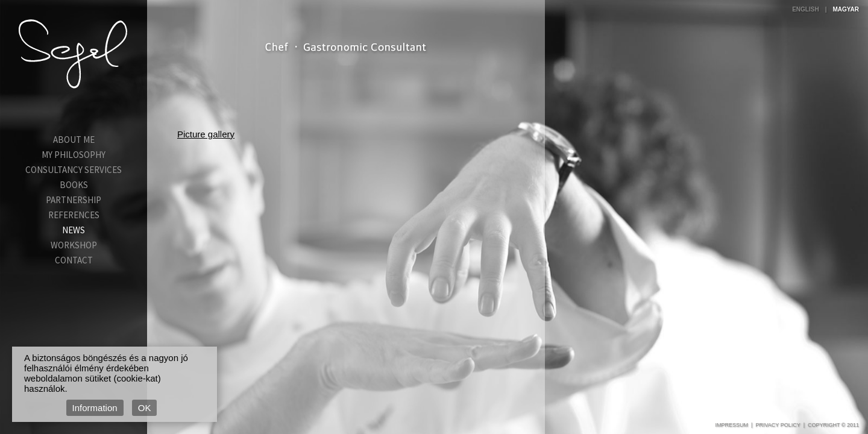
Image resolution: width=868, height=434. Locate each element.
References (74, 215)
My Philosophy (74, 155)
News (74, 230)
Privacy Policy (778, 425)
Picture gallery (206, 134)
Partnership (74, 200)
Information (95, 408)
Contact (74, 260)
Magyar (846, 9)
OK (145, 408)
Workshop (74, 245)
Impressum (732, 425)
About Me (74, 140)
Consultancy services (74, 170)
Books (74, 185)
